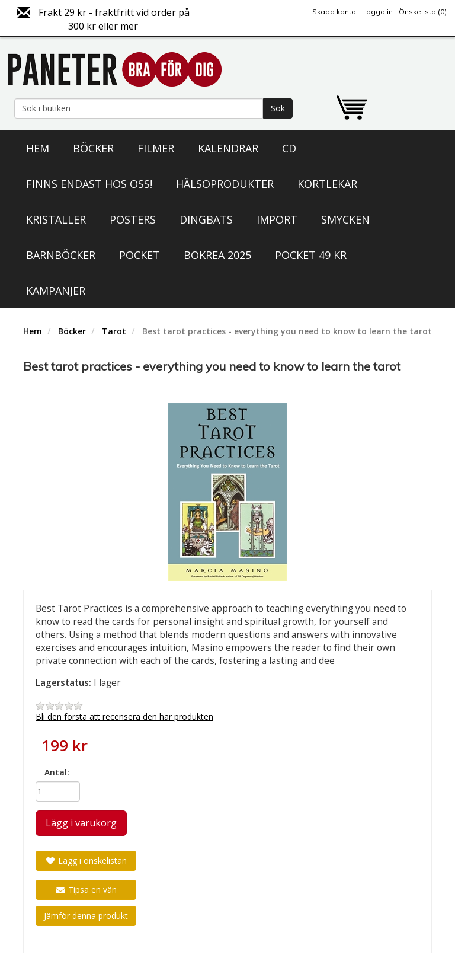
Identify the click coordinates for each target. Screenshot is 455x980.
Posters (133, 219)
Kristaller (56, 219)
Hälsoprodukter (225, 184)
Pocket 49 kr (311, 255)
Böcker (93, 148)
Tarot (114, 331)
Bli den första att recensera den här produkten (124, 716)
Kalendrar (228, 148)
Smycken (345, 219)
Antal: (57, 772)
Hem (38, 148)
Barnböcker (61, 255)
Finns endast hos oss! (89, 184)
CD (289, 148)
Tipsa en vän (86, 890)
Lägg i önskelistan (86, 861)
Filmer (156, 148)
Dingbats (206, 219)
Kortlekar (327, 184)
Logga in (377, 12)
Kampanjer (56, 291)
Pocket (140, 255)
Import (277, 219)
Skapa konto (334, 12)
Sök (278, 108)
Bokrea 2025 (217, 255)
